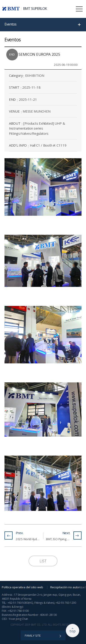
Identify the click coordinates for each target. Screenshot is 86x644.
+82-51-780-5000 (18, 603)
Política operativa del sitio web (22, 587)
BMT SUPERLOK (35, 9)
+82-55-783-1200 (66, 603)
